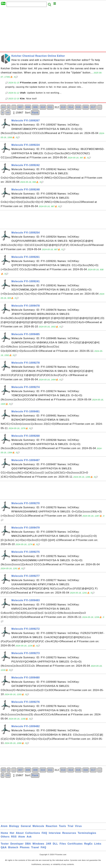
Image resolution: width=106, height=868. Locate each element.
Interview (55, 833)
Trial (70, 826)
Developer (17, 844)
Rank (35, 113)
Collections (33, 833)
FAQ (44, 833)
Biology (14, 826)
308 (28, 107)
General (26, 826)
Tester (5, 844)
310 (43, 107)
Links (98, 844)
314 (71, 107)
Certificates (75, 844)
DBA (28, 844)
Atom (4, 826)
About (20, 833)
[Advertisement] (53, 30)
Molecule (38, 826)
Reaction (52, 826)
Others (5, 837)
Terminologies (87, 833)
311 (50, 107)
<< (3, 107)
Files (63, 844)
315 (78, 107)
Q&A (4, 847)
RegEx (88, 844)
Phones (25, 847)
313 (63, 107)
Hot (12, 833)
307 (20, 107)
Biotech (13, 847)
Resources (69, 833)
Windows (38, 844)
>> (8, 113)
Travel (35, 847)
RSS (14, 837)
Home (4, 833)
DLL (55, 844)
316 (86, 107)
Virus (78, 826)
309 (35, 107)
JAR (49, 844)
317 (93, 107)
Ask (29, 837)
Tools (62, 826)
